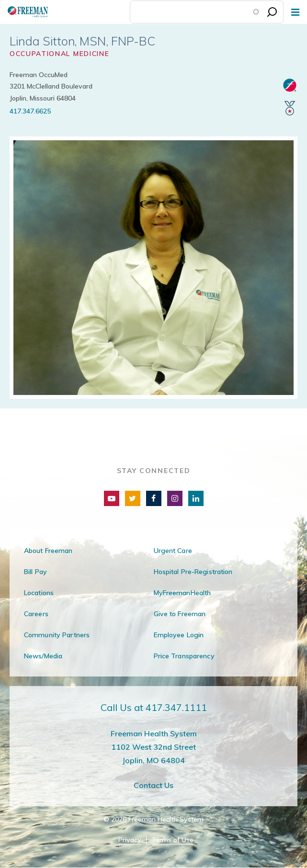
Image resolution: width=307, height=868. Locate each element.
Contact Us (153, 785)
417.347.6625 (30, 111)
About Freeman (48, 551)
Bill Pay (35, 572)
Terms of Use (172, 840)
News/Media (43, 656)
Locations (39, 593)
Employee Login (179, 635)
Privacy (130, 840)
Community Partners (57, 635)
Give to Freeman (180, 614)
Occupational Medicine (59, 54)
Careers (36, 614)
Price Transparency (184, 656)
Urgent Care (173, 551)
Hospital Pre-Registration (193, 572)
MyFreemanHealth (182, 593)
